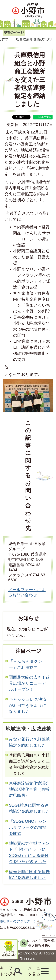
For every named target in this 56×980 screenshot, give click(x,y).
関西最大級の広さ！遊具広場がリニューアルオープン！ (29, 683)
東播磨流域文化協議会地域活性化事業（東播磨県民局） (29, 789)
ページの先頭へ (45, 921)
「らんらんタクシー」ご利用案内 (26, 664)
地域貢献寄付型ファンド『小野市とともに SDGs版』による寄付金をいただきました (29, 852)
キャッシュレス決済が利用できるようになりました (28, 705)
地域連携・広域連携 (28, 729)
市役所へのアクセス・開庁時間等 (25, 921)
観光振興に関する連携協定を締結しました (29, 875)
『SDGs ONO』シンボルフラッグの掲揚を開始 (28, 827)
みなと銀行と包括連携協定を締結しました (29, 742)
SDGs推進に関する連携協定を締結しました (29, 808)
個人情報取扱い (40, 946)
